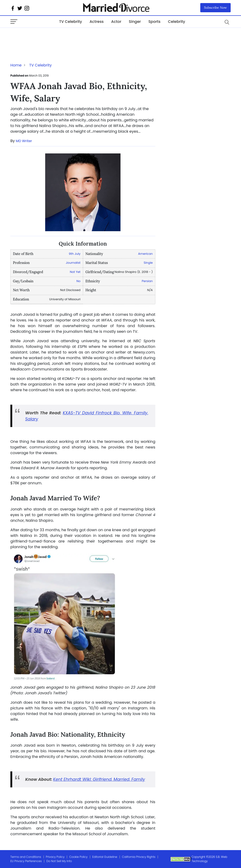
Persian (147, 281)
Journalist (73, 263)
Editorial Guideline (105, 857)
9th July (75, 254)
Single (148, 263)
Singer (135, 22)
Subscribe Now (216, 8)
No (78, 281)
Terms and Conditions (26, 857)
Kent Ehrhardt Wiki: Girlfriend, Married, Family (99, 779)
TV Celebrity (70, 22)
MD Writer (24, 141)
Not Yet (75, 272)
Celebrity (177, 22)
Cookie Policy (78, 857)
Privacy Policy (55, 857)
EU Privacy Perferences (26, 861)
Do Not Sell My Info (59, 861)
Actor (116, 22)
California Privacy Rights (139, 857)
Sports (154, 22)
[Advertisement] (48, 37)
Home (16, 65)
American (145, 254)
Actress (96, 22)
